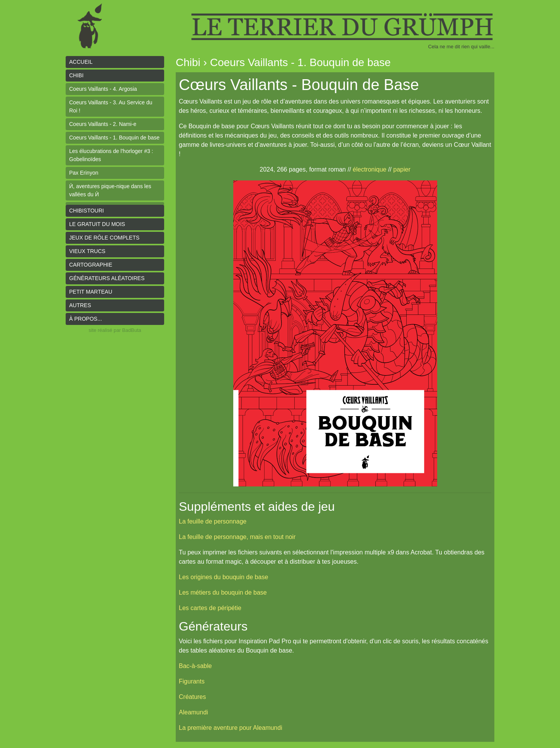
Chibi (76, 75)
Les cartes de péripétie (210, 608)
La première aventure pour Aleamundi (231, 728)
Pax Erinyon (84, 173)
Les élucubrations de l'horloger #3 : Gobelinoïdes (111, 155)
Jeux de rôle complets (104, 238)
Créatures (192, 697)
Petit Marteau (91, 292)
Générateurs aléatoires (107, 278)
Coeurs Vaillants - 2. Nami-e (103, 124)
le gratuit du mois (97, 224)
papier (402, 169)
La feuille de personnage (213, 521)
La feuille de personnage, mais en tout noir (237, 537)
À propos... (86, 319)
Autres (80, 305)
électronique (369, 169)
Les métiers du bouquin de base (223, 592)
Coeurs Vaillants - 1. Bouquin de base (114, 138)
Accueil (81, 62)
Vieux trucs (87, 251)
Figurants (192, 681)
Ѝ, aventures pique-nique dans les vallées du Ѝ (110, 190)
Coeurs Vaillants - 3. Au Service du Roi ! (111, 106)
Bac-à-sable (195, 666)
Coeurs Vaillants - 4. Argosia (103, 89)
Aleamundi (193, 712)
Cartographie (91, 265)
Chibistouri (87, 211)
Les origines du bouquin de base (223, 577)
